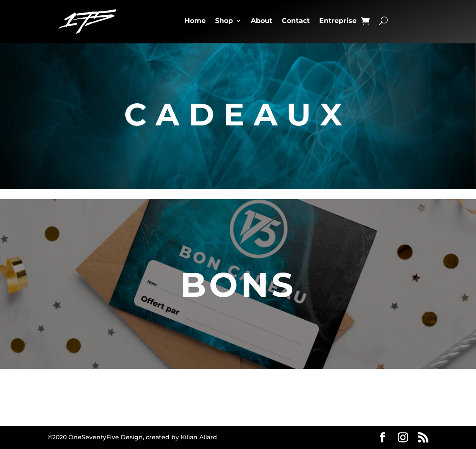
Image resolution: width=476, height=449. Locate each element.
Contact (296, 21)
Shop (224, 21)
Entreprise (338, 21)
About (262, 21)
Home (195, 21)
